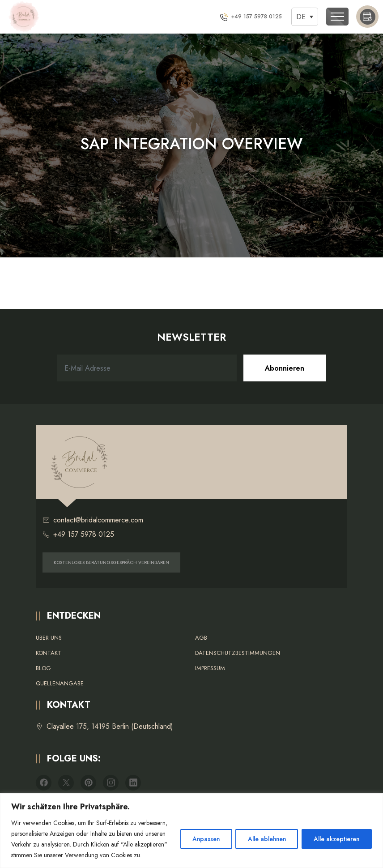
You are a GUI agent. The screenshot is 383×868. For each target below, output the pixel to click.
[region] (191, 825)
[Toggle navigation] (337, 17)
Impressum (210, 668)
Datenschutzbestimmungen (238, 653)
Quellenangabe (60, 683)
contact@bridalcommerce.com (93, 520)
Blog (43, 668)
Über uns (49, 638)
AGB (201, 638)
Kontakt (49, 653)
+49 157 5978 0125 (78, 534)
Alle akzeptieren (335, 834)
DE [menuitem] (301, 17)
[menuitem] (305, 17)
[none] (305, 17)
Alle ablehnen (262, 834)
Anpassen (198, 834)
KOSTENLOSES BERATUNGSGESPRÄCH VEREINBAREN (111, 562)
